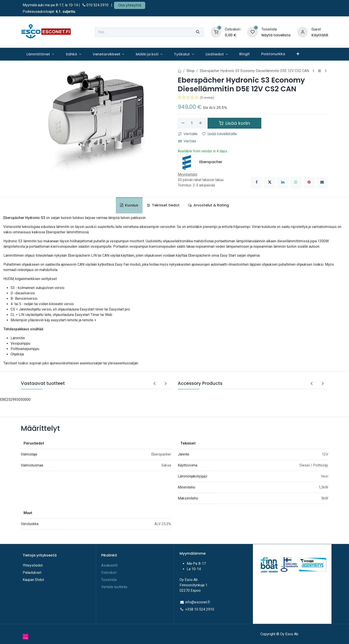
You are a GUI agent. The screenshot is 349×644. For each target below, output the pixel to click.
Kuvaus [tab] (129, 205)
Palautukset (32, 573)
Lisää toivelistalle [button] (219, 134)
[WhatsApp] (296, 182)
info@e (191, 602)
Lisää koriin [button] (234, 123)
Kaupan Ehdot (33, 580)
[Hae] (198, 32)
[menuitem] (40, 54)
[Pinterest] (309, 182)
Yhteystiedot (33, 565)
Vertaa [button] (187, 141)
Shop (191, 71)
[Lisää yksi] (201, 123)
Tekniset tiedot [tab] (163, 205)
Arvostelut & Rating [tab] (209, 205)
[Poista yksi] (183, 123)
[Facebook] (257, 182)
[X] (270, 182)
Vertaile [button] (188, 134)
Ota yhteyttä (130, 5)
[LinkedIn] (283, 182)
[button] (154, 384)
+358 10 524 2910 (200, 609)
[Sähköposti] (322, 182)
